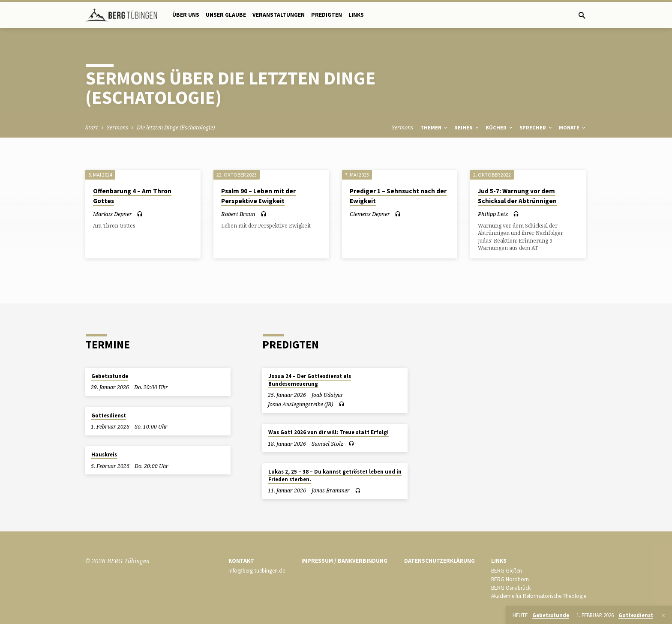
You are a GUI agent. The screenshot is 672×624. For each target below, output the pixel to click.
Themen (435, 127)
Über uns (186, 15)
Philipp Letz (493, 214)
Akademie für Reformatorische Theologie (539, 596)
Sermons (117, 127)
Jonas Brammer (331, 490)
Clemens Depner (370, 214)
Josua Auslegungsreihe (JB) (300, 404)
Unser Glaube (226, 15)
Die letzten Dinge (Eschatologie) (176, 127)
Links (356, 15)
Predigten (327, 15)
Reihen (467, 127)
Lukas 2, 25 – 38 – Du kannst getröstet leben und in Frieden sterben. (335, 475)
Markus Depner (112, 214)
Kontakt (241, 561)
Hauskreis (104, 454)
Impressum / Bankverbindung (344, 561)
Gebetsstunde (110, 376)
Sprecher (536, 127)
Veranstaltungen (279, 15)
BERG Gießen (507, 571)
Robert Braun (238, 214)
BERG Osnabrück (511, 588)
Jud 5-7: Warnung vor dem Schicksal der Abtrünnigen (517, 196)
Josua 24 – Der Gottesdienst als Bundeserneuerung (310, 380)
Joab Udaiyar (327, 395)
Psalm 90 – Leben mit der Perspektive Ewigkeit (258, 196)
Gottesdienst (109, 415)
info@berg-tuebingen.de (257, 571)
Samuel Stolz (327, 444)
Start (92, 127)
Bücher (500, 127)
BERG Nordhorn (510, 579)
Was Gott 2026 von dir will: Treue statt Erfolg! (328, 432)
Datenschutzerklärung (439, 561)
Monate (573, 127)
